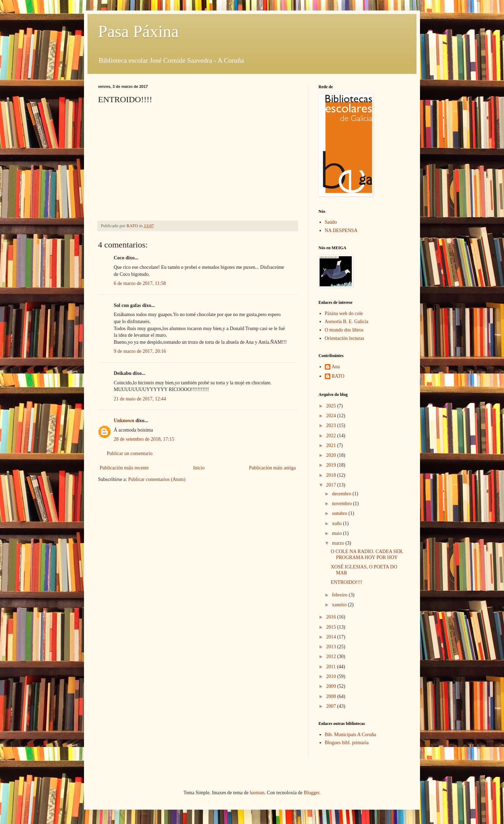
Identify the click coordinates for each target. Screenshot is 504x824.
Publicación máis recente (124, 468)
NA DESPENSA (341, 231)
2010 (332, 676)
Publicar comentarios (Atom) (157, 479)
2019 (332, 465)
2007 (332, 706)
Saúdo (331, 222)
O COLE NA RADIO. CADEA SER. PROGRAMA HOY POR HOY (367, 554)
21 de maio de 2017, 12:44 (140, 399)
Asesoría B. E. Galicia (347, 322)
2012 (332, 657)
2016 (332, 617)
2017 (332, 485)
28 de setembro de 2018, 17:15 (144, 439)
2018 (332, 475)
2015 (332, 627)
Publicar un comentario (130, 453)
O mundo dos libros (344, 330)
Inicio (199, 468)
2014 (332, 637)
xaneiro (340, 605)
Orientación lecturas (345, 338)
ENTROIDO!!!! (346, 582)
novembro (342, 504)
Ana (336, 367)
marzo (338, 543)
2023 (332, 425)
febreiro (340, 595)
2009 (332, 686)
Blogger (311, 793)
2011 (332, 667)
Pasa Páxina (138, 31)
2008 (332, 696)
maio (337, 533)
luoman (257, 793)
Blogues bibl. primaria (347, 743)
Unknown (124, 421)
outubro (340, 513)
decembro (342, 494)
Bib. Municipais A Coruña (351, 735)
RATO (338, 376)
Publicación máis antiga (272, 468)
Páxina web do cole (344, 313)
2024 (332, 416)
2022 (332, 436)
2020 (332, 455)
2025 (332, 406)
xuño (337, 523)
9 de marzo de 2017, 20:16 (140, 351)
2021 (332, 445)
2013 (332, 647)
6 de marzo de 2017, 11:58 (140, 283)
